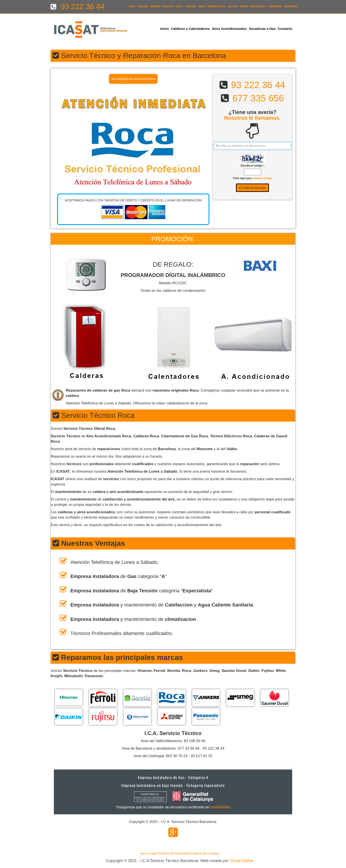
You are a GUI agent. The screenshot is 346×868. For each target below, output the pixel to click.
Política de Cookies (205, 853)
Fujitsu (233, 7)
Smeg (202, 7)
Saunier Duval (216, 7)
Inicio (132, 7)
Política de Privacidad (174, 853)
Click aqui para (252, 178)
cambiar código (262, 178)
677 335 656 (258, 98)
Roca (179, 7)
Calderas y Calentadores (190, 29)
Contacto (285, 29)
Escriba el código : (253, 166)
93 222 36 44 (258, 85)
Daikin (244, 7)
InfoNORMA (220, 807)
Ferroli (156, 7)
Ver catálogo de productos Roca (133, 79)
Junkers (190, 7)
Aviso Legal (149, 853)
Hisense (143, 7)
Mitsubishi (275, 7)
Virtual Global (242, 861)
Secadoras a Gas (262, 29)
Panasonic (291, 7)
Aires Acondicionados (229, 29)
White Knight (258, 7)
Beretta (168, 7)
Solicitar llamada (253, 188)
